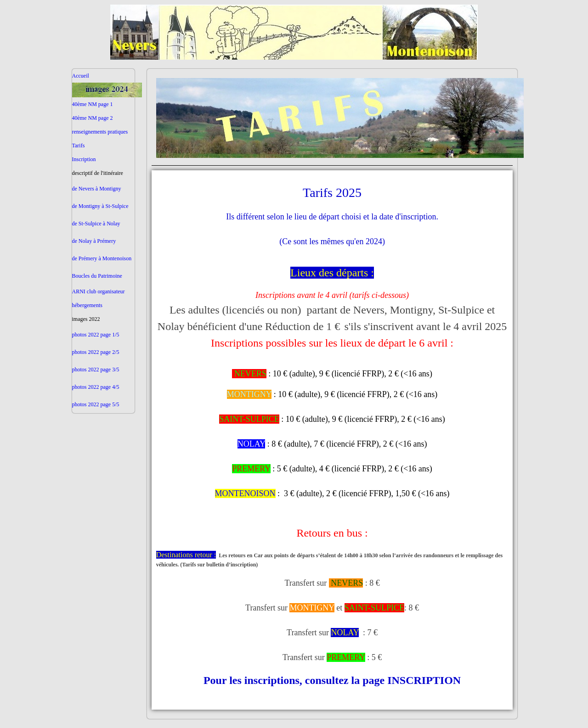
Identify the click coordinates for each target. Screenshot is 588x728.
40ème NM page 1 (93, 104)
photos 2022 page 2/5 (96, 352)
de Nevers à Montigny (97, 189)
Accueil (81, 76)
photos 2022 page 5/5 (96, 404)
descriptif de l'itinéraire (98, 173)
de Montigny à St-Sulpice (100, 206)
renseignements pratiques (100, 132)
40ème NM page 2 (93, 118)
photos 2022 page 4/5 (96, 387)
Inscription (84, 159)
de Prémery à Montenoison (102, 258)
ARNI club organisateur (99, 291)
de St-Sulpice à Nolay (96, 224)
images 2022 (86, 319)
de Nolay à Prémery (94, 241)
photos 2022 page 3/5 (96, 370)
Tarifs (79, 146)
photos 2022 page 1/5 (96, 335)
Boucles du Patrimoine (97, 276)
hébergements (87, 305)
